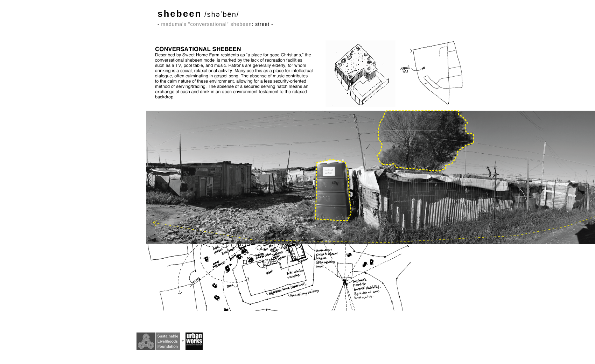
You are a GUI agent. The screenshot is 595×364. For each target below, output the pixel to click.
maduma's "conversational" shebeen (207, 24)
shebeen (180, 14)
